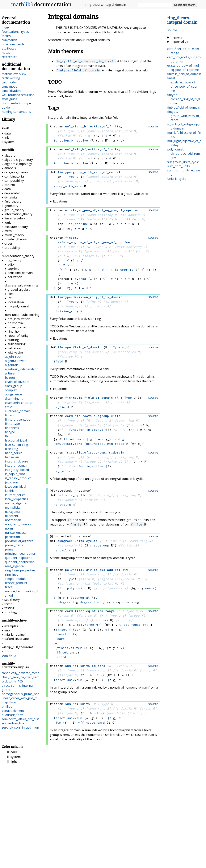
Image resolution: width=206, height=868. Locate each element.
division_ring (66, 311)
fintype (99, 181)
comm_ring (68, 352)
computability (14, 181)
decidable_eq (71, 181)
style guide (9, 99)
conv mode (9, 86)
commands (9, 40)
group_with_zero (68, 186)
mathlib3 (22, 5)
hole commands (13, 44)
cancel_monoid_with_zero (110, 131)
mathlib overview (14, 74)
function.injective (86, 430)
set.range (86, 625)
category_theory (16, 172)
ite (58, 722)
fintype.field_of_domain (78, 70)
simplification (11, 91)
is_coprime (78, 224)
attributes (9, 48)
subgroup (101, 545)
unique (94, 219)
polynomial (126, 579)
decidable (117, 713)
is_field (61, 407)
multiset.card (70, 444)
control (10, 185)
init (7, 138)
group (91, 425)
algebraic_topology (18, 164)
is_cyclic (62, 471)
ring (92, 302)
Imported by (179, 42)
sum (79, 680)
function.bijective (71, 140)
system (9, 142)
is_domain (131, 215)
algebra (106, 579)
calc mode (9, 82)
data (8, 133)
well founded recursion (18, 95)
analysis (10, 168)
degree (65, 602)
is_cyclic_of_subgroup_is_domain (86, 61)
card (116, 439)
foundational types (15, 32)
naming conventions (16, 112)
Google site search (185, 5)
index (6, 27)
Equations (60, 201)
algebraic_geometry (19, 160)
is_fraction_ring (75, 583)
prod (82, 279)
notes (6, 53)
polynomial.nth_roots (105, 444)
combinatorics (15, 176)
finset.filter (68, 630)
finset (88, 256)
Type (71, 131)
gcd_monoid (69, 219)
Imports (176, 37)
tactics (6, 36)
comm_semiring (100, 215)
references (9, 57)
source (172, 30)
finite (65, 135)
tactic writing (11, 78)
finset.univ (74, 439)
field (58, 361)
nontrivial (124, 181)
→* (142, 425)
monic (150, 588)
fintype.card (93, 722)
